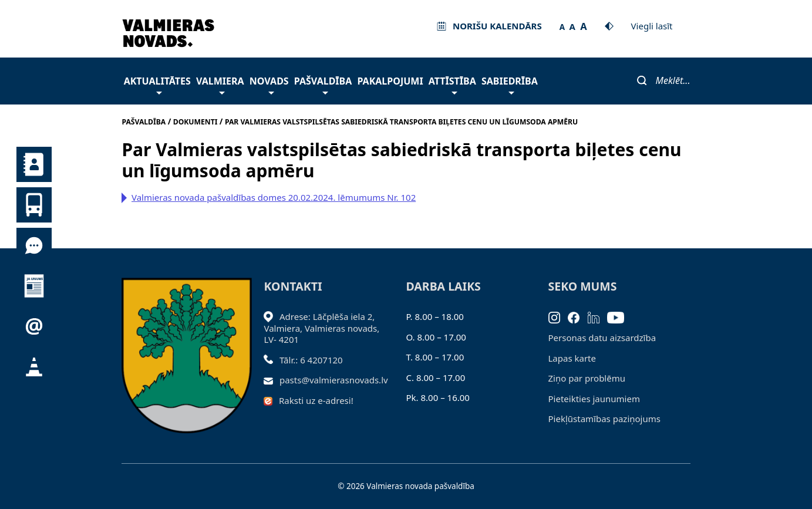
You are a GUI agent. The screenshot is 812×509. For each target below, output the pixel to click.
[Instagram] (558, 316)
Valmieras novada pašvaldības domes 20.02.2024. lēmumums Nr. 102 (274, 197)
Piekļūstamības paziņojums (604, 419)
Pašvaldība (323, 84)
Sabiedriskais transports (34, 205)
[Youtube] (620, 316)
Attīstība (452, 84)
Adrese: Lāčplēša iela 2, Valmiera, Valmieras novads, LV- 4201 (321, 328)
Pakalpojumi (390, 81)
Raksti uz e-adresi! (316, 400)
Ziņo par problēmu (587, 378)
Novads (269, 84)
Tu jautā (34, 245)
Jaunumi (34, 286)
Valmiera (220, 84)
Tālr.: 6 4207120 (311, 360)
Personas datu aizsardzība (602, 338)
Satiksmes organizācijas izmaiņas (34, 367)
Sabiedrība (510, 84)
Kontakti (34, 164)
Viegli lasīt (652, 26)
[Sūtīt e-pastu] (272, 380)
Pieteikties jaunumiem (34, 326)
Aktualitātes (157, 84)
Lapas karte (572, 358)
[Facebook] (578, 316)
